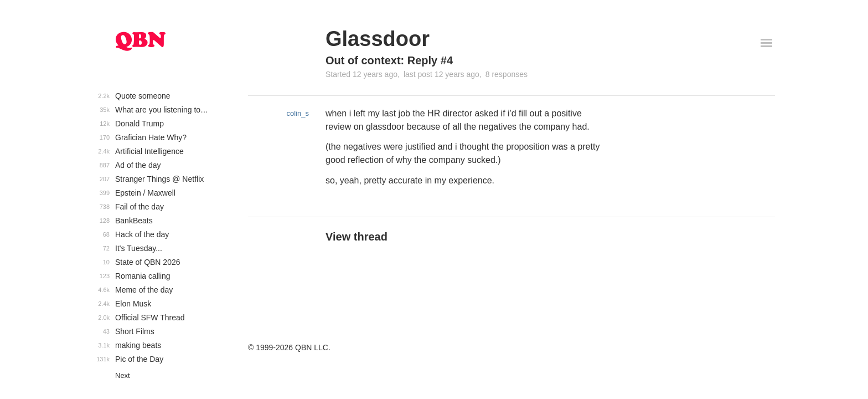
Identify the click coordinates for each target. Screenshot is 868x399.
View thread (356, 237)
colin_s (298, 113)
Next (123, 375)
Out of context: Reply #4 (389, 60)
